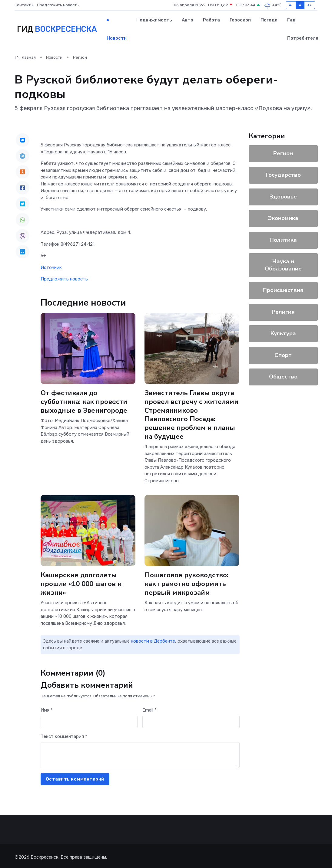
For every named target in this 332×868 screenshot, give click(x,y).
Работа (211, 20)
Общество (283, 377)
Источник (51, 267)
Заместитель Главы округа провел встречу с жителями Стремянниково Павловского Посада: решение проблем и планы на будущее (191, 414)
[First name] (89, 720)
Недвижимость (154, 20)
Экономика (283, 218)
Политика (283, 240)
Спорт (283, 355)
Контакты (24, 5)
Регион (80, 57)
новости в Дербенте (153, 639)
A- (291, 5)
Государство (283, 175)
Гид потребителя (303, 29)
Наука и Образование (283, 265)
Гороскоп (240, 20)
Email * (149, 708)
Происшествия (283, 290)
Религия (283, 312)
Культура (283, 333)
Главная (25, 57)
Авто (188, 20)
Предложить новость (58, 5)
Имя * (47, 708)
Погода (269, 20)
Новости (117, 38)
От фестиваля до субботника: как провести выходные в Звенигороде (84, 401)
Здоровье (283, 197)
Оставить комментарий (75, 777)
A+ (310, 5)
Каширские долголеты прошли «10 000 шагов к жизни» (81, 582)
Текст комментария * (64, 734)
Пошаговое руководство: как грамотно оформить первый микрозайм (187, 582)
